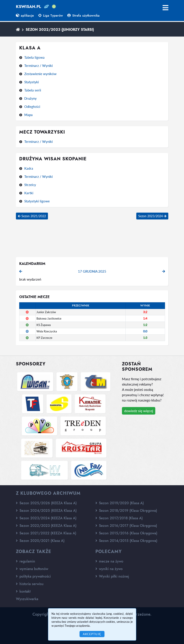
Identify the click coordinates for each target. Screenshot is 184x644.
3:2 (145, 312)
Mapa (28, 115)
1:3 (145, 338)
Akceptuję (92, 634)
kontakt (23, 591)
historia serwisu (30, 584)
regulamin (26, 561)
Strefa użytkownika (83, 16)
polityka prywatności (33, 576)
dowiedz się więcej (139, 411)
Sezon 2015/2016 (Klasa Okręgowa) (126, 533)
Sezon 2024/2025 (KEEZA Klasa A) (46, 511)
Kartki (29, 193)
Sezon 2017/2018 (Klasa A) (119, 518)
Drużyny (30, 98)
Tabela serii (33, 90)
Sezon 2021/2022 (32, 216)
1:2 (145, 325)
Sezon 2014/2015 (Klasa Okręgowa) (126, 541)
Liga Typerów (51, 16)
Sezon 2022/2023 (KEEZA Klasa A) (46, 526)
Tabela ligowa (34, 57)
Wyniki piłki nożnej (112, 576)
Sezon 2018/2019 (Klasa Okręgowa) (126, 511)
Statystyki (32, 82)
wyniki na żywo (109, 569)
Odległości (32, 107)
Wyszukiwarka (27, 599)
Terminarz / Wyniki (39, 66)
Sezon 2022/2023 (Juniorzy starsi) (60, 30)
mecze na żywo (109, 561)
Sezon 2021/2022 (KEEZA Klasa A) (46, 533)
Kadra (29, 168)
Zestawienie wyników (40, 74)
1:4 (145, 318)
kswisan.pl (28, 7)
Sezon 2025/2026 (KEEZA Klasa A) (46, 503)
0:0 (145, 331)
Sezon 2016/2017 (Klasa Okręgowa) (126, 526)
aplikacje (25, 16)
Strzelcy (30, 185)
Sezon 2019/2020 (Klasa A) (120, 503)
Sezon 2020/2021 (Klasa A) (40, 541)
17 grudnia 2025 (92, 271)
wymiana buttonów (32, 569)
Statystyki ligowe (37, 201)
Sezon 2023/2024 (152, 216)
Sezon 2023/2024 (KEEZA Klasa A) (46, 518)
